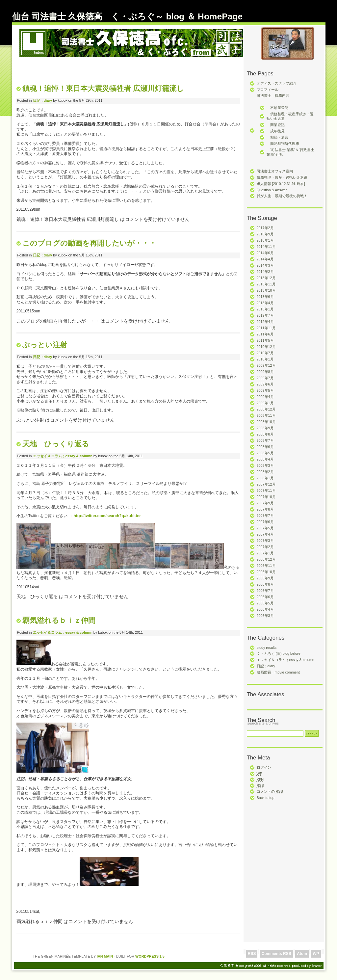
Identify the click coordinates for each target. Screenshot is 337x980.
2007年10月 (266, 497)
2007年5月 (265, 528)
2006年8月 (265, 584)
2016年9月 (265, 234)
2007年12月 (266, 484)
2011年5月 (265, 340)
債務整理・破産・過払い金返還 (282, 177)
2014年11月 (266, 247)
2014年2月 (265, 272)
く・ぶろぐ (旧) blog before (279, 653)
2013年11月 (266, 284)
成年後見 (276, 131)
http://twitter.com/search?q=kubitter (107, 516)
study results (267, 648)
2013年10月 (266, 290)
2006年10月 (266, 572)
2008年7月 (265, 440)
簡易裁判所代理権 (283, 144)
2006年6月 (265, 597)
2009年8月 (265, 372)
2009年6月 (265, 384)
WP (316, 954)
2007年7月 (265, 516)
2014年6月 (265, 253)
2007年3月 (265, 541)
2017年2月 (265, 228)
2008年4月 (265, 459)
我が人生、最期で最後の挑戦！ (282, 196)
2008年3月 (265, 465)
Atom (302, 954)
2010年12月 (266, 347)
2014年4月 (265, 259)
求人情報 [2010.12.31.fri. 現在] (281, 184)
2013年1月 (265, 309)
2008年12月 (266, 409)
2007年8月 (265, 509)
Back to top (266, 798)
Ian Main (105, 956)
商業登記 (276, 125)
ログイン (264, 767)
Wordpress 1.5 (150, 956)
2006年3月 (265, 616)
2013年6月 (265, 297)
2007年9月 (265, 503)
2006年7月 (265, 591)
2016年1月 (265, 240)
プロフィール (268, 90)
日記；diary (266, 666)
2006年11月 (266, 566)
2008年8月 (265, 434)
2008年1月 (265, 478)
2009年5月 (265, 390)
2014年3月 (265, 265)
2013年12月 (266, 278)
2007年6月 (265, 522)
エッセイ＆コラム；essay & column (285, 660)
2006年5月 (265, 603)
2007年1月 (265, 553)
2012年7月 (265, 315)
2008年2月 (265, 472)
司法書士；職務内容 (273, 95)
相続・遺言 (277, 137)
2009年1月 (265, 403)
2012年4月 (265, 322)
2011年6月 (265, 334)
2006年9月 (265, 578)
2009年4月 (265, 397)
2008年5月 (265, 453)
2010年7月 (265, 353)
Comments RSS (276, 954)
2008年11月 (266, 415)
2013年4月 (265, 303)
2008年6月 (265, 447)
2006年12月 (266, 559)
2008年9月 (265, 428)
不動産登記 (277, 108)
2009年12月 (266, 365)
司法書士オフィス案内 (275, 171)
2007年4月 (265, 534)
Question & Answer (272, 190)
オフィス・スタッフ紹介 (277, 83)
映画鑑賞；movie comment (278, 672)
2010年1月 (265, 359)
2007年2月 (265, 547)
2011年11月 (266, 328)
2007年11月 (266, 490)
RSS (252, 954)
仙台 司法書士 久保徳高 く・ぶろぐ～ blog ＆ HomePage (128, 16)
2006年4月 (265, 609)
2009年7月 (265, 378)
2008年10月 (266, 422)
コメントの (270, 791)
